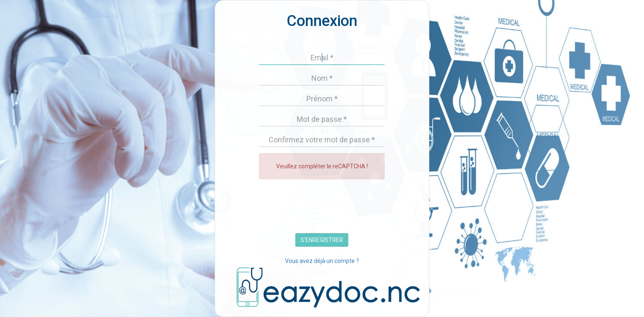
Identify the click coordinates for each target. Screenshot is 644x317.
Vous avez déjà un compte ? (322, 261)
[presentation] (323, 208)
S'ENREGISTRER (322, 240)
